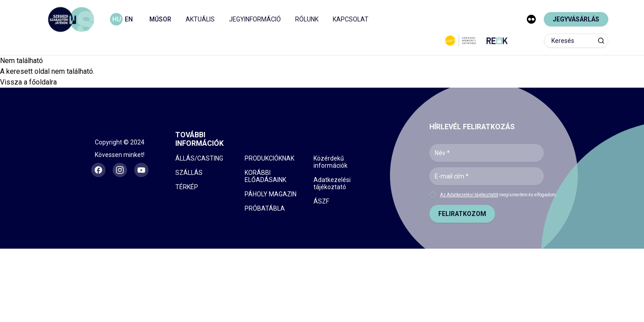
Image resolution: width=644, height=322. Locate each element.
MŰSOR (160, 19)
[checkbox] (433, 195)
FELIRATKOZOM (462, 214)
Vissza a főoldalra (28, 82)
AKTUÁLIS (200, 19)
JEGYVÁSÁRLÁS (576, 19)
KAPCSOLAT (351, 19)
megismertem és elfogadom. (499, 195)
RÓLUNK (307, 19)
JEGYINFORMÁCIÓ (255, 19)
